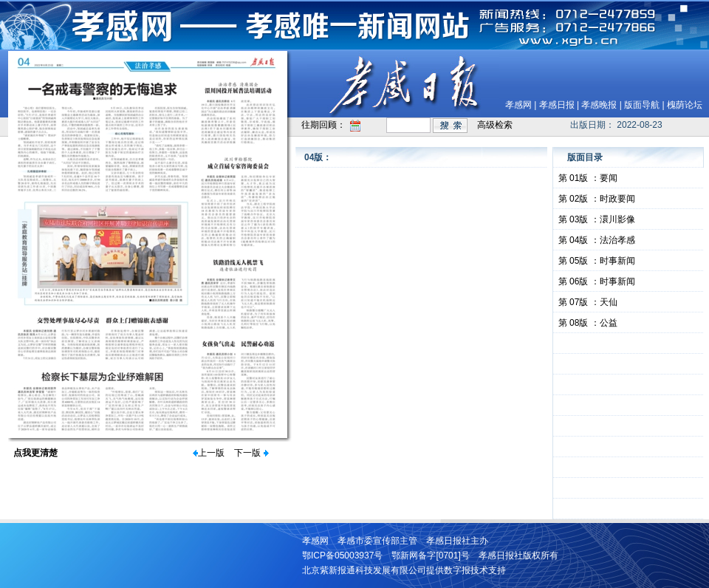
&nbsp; (628, 343)
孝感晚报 (599, 105)
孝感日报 (557, 105)
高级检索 (495, 125)
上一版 (211, 453)
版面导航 (642, 105)
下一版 (247, 453)
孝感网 (518, 105)
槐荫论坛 (685, 105)
